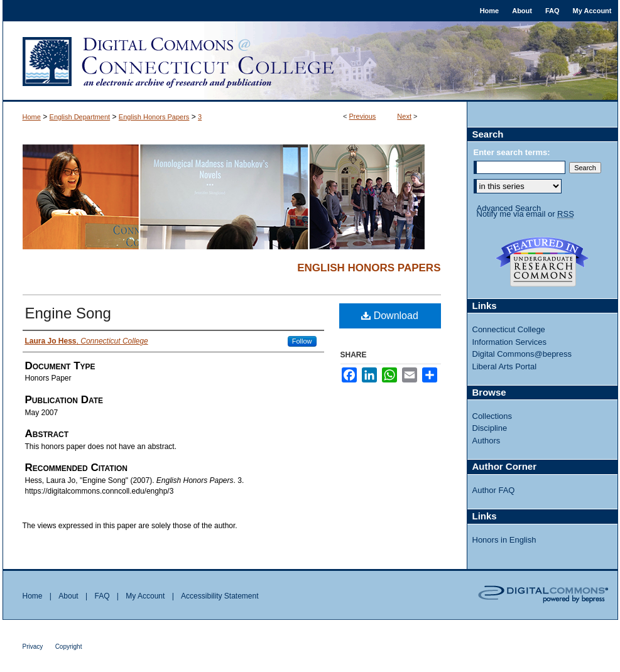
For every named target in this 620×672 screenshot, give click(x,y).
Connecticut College (509, 329)
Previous (363, 116)
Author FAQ (494, 490)
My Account (145, 596)
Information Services (510, 342)
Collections (492, 416)
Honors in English (504, 540)
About (68, 596)
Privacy (33, 647)
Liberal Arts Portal (505, 366)
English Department (80, 117)
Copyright (69, 647)
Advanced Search (509, 208)
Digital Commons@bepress (522, 354)
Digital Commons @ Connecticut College (310, 62)
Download (390, 316)
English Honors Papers (154, 117)
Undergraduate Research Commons (543, 262)
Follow (302, 341)
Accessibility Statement (220, 596)
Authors (487, 441)
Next (404, 116)
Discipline (490, 428)
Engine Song (68, 313)
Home (32, 117)
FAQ (102, 596)
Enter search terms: (512, 152)
